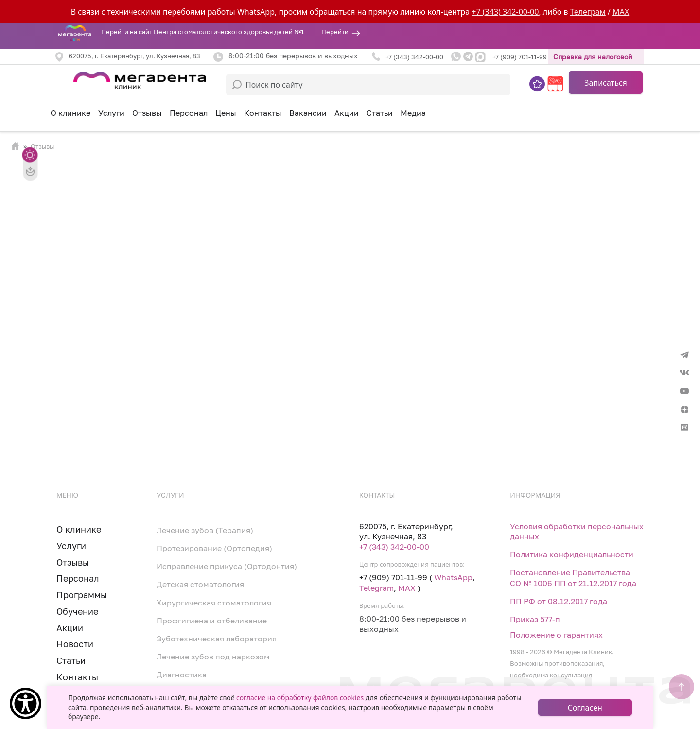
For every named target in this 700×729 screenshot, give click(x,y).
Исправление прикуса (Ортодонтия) (227, 566)
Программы (82, 595)
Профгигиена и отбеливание (212, 621)
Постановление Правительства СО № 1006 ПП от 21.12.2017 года (573, 578)
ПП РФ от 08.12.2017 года (559, 601)
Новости (75, 644)
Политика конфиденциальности (572, 554)
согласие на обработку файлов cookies (300, 698)
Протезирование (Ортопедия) (214, 548)
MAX (621, 12)
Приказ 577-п (535, 619)
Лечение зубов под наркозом (213, 657)
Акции (347, 113)
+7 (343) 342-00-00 (505, 12)
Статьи (380, 113)
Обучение (77, 611)
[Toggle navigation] (52, 79)
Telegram (376, 588)
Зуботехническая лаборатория (217, 639)
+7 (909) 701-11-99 (520, 57)
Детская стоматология (200, 584)
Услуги (71, 546)
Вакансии (308, 113)
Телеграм (588, 12)
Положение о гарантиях (556, 635)
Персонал (189, 113)
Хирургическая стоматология (214, 603)
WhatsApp (453, 577)
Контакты (263, 113)
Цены (226, 113)
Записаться (606, 83)
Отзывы (147, 113)
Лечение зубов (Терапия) (205, 530)
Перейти (335, 32)
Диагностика (182, 675)
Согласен (585, 708)
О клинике (70, 113)
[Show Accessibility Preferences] (26, 703)
